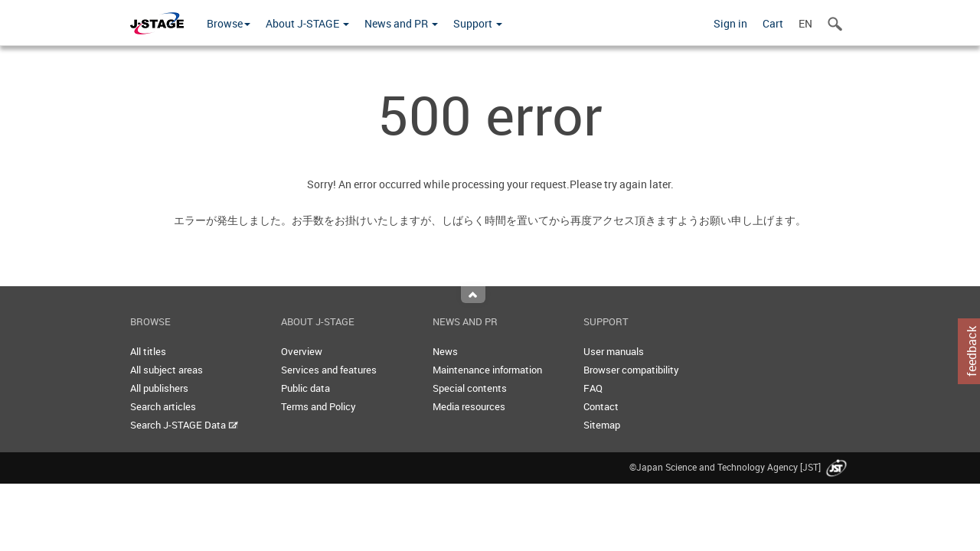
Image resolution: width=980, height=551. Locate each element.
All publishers (159, 388)
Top (473, 295)
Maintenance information (487, 370)
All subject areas (167, 370)
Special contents (470, 388)
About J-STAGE (307, 23)
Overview (302, 351)
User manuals (614, 351)
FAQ (593, 388)
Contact (601, 406)
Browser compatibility (631, 370)
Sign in (730, 23)
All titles (148, 351)
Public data (305, 388)
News (445, 351)
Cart (773, 23)
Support (478, 23)
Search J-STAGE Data (184, 425)
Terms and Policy (318, 406)
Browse (229, 23)
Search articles (163, 406)
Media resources (469, 406)
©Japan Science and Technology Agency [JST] (740, 467)
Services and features (329, 370)
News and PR (401, 23)
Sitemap (602, 425)
